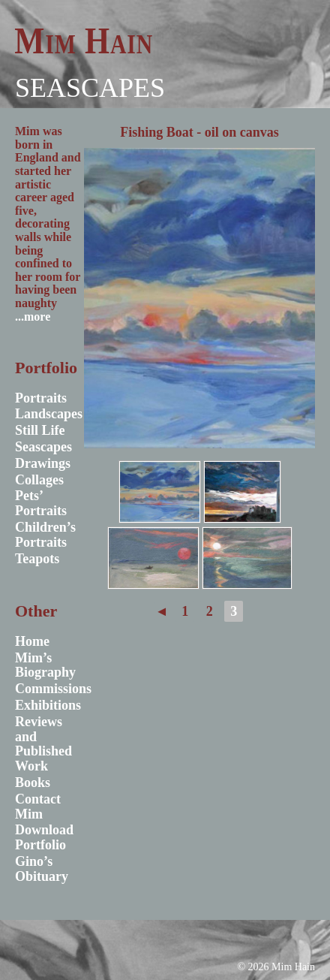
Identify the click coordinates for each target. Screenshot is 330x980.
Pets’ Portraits (41, 503)
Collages (39, 480)
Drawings (43, 463)
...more (33, 317)
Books (33, 782)
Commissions (53, 689)
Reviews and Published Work (43, 744)
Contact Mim (38, 807)
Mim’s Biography (45, 665)
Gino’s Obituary (42, 869)
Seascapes (90, 88)
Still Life (40, 430)
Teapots (37, 559)
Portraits (41, 398)
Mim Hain (84, 41)
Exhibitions (48, 705)
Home (32, 641)
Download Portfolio (44, 837)
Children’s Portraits (45, 535)
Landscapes (49, 414)
